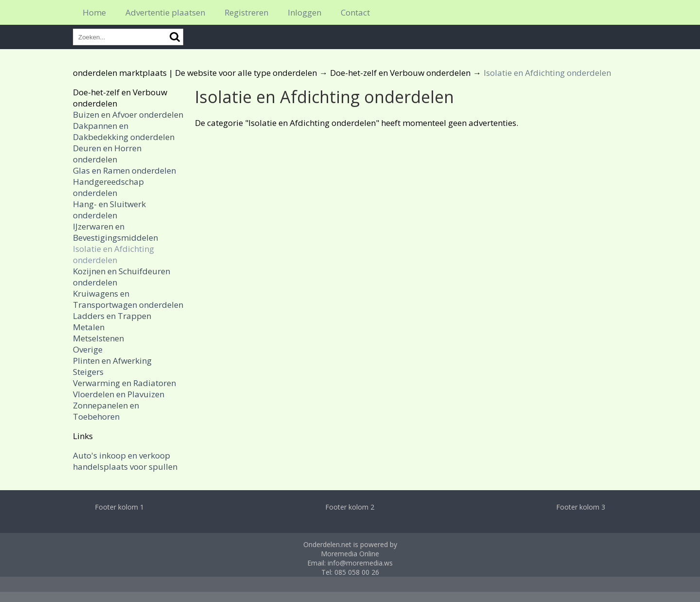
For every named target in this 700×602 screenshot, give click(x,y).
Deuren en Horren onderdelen (107, 154)
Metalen (89, 327)
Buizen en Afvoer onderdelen (128, 115)
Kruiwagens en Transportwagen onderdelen (128, 299)
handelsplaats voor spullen (125, 467)
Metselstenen (98, 338)
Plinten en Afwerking (112, 361)
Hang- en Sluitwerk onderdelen (109, 210)
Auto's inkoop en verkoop (122, 455)
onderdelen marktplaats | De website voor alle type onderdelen (195, 73)
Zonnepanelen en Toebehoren (106, 411)
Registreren (246, 12)
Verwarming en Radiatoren (124, 383)
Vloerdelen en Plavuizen (119, 394)
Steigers (88, 372)
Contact (355, 12)
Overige (88, 349)
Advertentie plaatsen (165, 12)
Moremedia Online (350, 554)
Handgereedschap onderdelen (108, 187)
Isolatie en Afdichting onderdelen (114, 254)
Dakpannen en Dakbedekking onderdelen (124, 131)
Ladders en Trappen (112, 316)
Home (94, 12)
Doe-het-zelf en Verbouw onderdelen (400, 73)
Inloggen (305, 12)
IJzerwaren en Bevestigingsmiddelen (115, 232)
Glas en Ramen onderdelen (124, 170)
